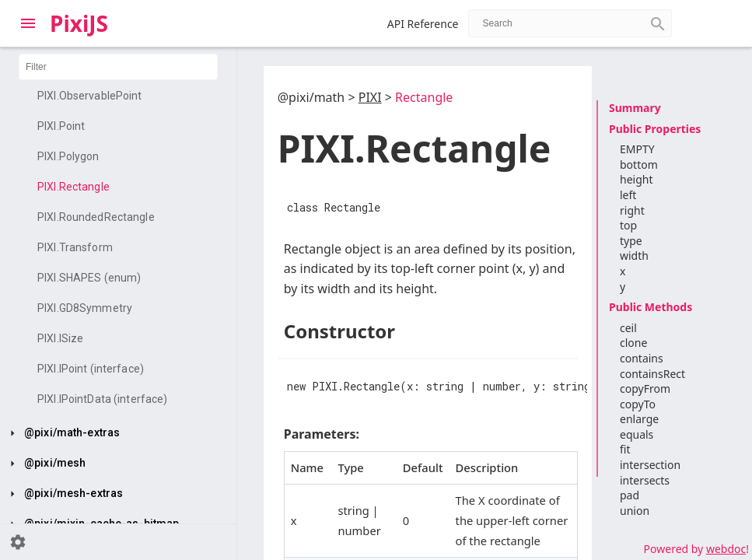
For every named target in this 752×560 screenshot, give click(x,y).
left (628, 195)
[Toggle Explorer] (28, 23)
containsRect (652, 374)
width (634, 255)
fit (625, 449)
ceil (628, 328)
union (635, 511)
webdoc (726, 549)
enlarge (639, 419)
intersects (645, 480)
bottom (639, 164)
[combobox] (570, 23)
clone (633, 343)
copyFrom (645, 388)
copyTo (638, 404)
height (636, 179)
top (628, 225)
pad (630, 495)
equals (637, 434)
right (632, 210)
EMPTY (637, 149)
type (631, 241)
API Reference (423, 24)
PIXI (370, 97)
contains (642, 358)
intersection (650, 465)
